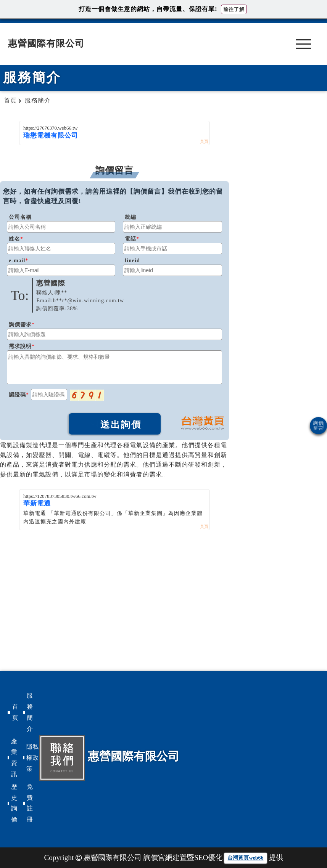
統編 (130, 217)
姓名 (14, 239)
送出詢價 (115, 424)
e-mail (17, 261)
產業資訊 (14, 758)
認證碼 (17, 395)
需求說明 (20, 346)
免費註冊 (30, 803)
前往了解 (234, 9)
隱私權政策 (32, 758)
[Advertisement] (114, 587)
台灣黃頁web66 (245, 858)
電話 (130, 239)
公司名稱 (20, 217)
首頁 (15, 712)
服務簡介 (30, 712)
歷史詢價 (14, 803)
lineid (132, 261)
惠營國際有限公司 (46, 43)
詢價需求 (20, 325)
